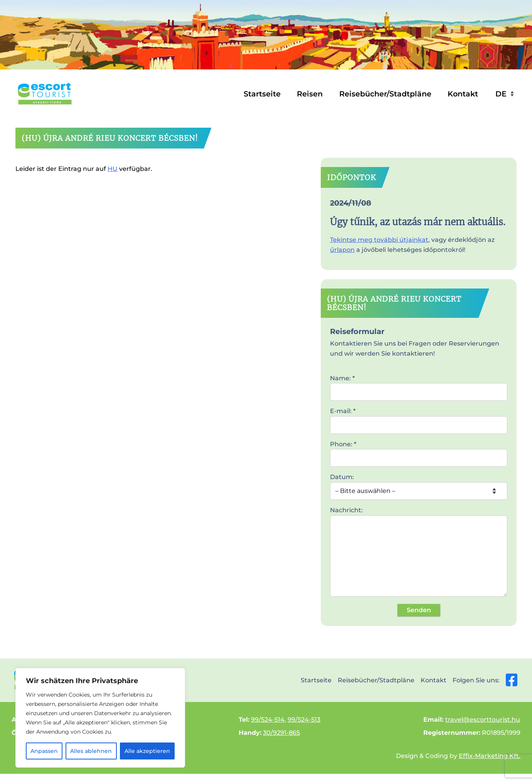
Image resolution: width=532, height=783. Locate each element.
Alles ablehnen (91, 751)
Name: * (419, 385)
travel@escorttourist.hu (483, 720)
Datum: (419, 484)
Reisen (310, 94)
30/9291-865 (281, 733)
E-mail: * (419, 418)
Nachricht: (419, 552)
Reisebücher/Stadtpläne (385, 94)
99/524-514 (268, 720)
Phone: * (419, 451)
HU (113, 169)
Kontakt (463, 94)
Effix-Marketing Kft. (490, 756)
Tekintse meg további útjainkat (379, 240)
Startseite (262, 94)
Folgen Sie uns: (485, 680)
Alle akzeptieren (147, 751)
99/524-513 (304, 720)
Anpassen (44, 751)
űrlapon (342, 250)
